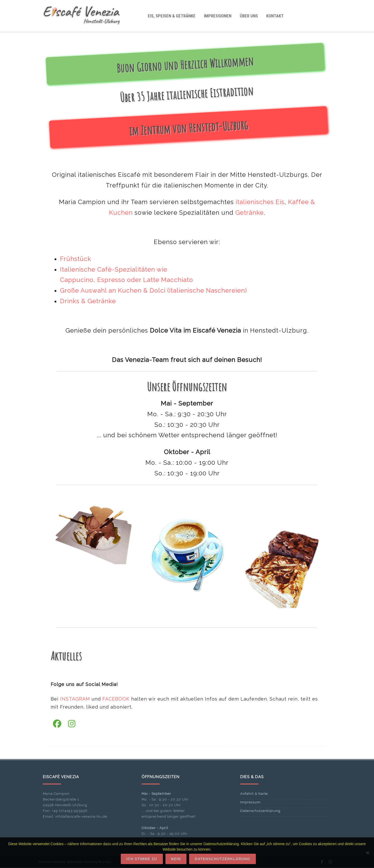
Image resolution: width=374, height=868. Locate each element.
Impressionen (218, 16)
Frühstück (76, 259)
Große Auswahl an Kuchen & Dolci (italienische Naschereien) (153, 291)
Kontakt (275, 16)
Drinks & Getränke (88, 301)
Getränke (249, 213)
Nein (176, 859)
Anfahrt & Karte (254, 794)
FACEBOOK (116, 699)
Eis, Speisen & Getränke (172, 16)
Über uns (249, 16)
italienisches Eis (260, 202)
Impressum (250, 802)
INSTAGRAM (75, 699)
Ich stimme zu (142, 859)
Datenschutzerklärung (260, 811)
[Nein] (368, 853)
